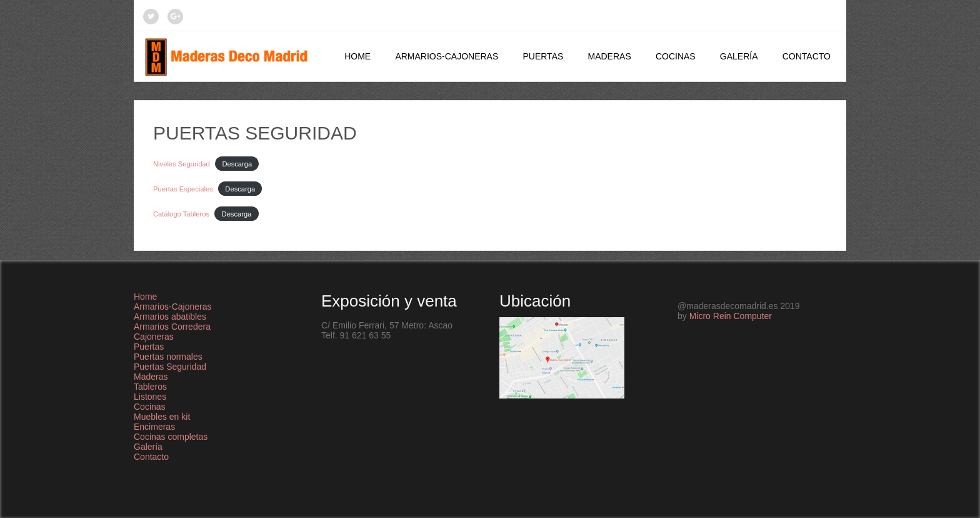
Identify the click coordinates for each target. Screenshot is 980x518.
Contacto (807, 56)
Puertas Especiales (183, 189)
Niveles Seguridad (182, 164)
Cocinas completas (171, 437)
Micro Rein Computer (731, 316)
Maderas (609, 56)
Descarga (237, 164)
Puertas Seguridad (170, 367)
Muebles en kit (162, 417)
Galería (739, 56)
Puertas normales (168, 357)
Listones (150, 397)
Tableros (150, 387)
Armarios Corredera (172, 327)
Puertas (543, 56)
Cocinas (676, 56)
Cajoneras (154, 337)
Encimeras (154, 427)
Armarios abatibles (170, 317)
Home (357, 56)
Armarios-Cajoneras (447, 56)
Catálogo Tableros (181, 214)
